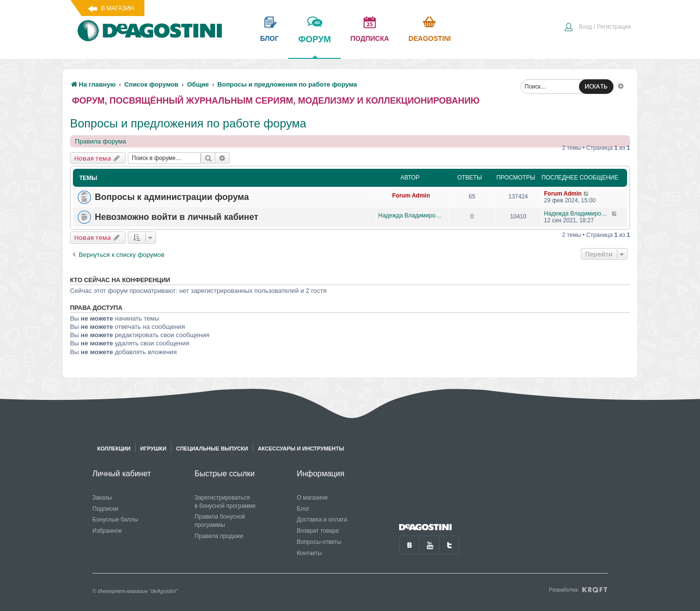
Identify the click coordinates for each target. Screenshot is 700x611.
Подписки (105, 509)
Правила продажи (219, 536)
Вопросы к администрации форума (172, 197)
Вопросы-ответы (319, 542)
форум (314, 46)
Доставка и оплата (322, 520)
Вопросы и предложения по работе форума (188, 123)
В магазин (117, 8)
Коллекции (114, 449)
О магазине (312, 498)
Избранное (107, 531)
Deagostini (429, 38)
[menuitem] (597, 28)
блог (269, 38)
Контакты (309, 553)
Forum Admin (411, 196)
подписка (370, 38)
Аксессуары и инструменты (301, 449)
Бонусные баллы (115, 520)
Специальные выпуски (212, 449)
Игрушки (153, 449)
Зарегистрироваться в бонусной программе (225, 502)
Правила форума (100, 141)
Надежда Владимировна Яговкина (411, 216)
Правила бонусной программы (220, 521)
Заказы (102, 498)
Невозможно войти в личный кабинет (176, 217)
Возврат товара (318, 531)
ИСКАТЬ (596, 86)
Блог (303, 509)
